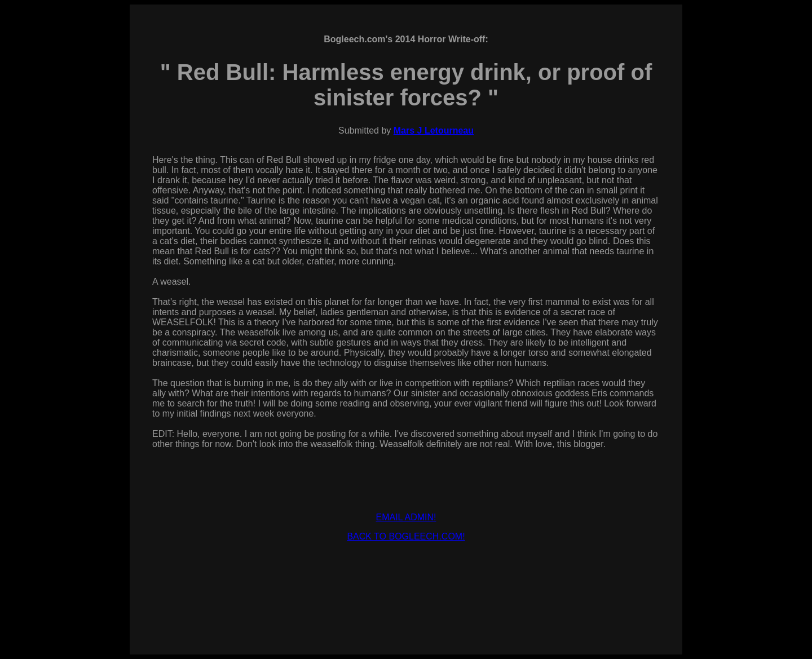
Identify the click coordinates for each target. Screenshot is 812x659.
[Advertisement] (406, 576)
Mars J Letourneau (434, 131)
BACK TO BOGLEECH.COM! (406, 536)
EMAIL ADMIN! (406, 517)
